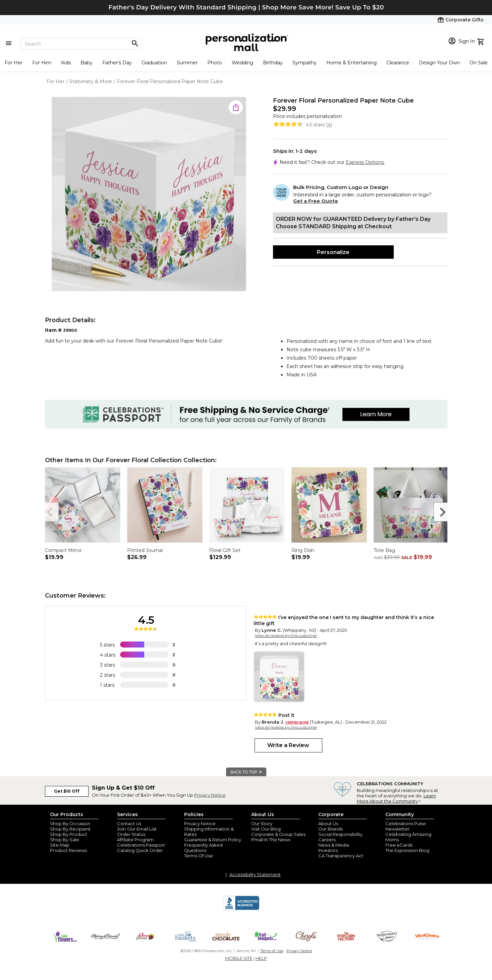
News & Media (334, 845)
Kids (66, 63)
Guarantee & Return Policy (213, 840)
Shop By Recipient (70, 829)
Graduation (154, 63)
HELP (261, 958)
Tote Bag (384, 550)
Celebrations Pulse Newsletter (406, 826)
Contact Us (129, 823)
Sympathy (305, 63)
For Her (14, 63)
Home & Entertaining (351, 63)
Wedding (242, 63)
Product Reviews (68, 850)
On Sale (479, 63)
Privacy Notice (210, 795)
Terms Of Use (199, 856)
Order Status (131, 834)
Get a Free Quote (316, 201)
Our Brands (331, 829)
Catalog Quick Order (140, 850)
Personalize (333, 252)
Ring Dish (303, 550)
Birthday (273, 63)
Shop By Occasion (70, 823)
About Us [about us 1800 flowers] (328, 823)
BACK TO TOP (246, 772)
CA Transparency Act (341, 856)
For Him (42, 63)
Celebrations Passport (141, 845)
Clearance (398, 63)
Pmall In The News (271, 840)
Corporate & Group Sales (278, 834)
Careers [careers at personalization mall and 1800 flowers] (327, 840)
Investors (328, 850)
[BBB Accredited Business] (241, 909)
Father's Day (117, 63)
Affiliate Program (135, 840)
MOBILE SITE (239, 958)
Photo (215, 63)
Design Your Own (439, 63)
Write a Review (288, 745)
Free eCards (399, 845)
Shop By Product (69, 834)
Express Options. (365, 162)
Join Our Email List (137, 829)
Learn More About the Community (396, 798)
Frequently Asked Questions (203, 848)
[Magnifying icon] (135, 44)
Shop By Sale (65, 840)
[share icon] (236, 107)
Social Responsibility (340, 834)
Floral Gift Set (225, 550)
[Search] (81, 44)
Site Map (60, 845)
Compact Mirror (63, 550)
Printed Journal (145, 550)
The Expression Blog (407, 850)
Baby (87, 63)
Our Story (262, 823)
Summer (187, 63)
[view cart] (481, 41)
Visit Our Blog (266, 829)
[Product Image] (149, 195)
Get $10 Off (67, 791)
